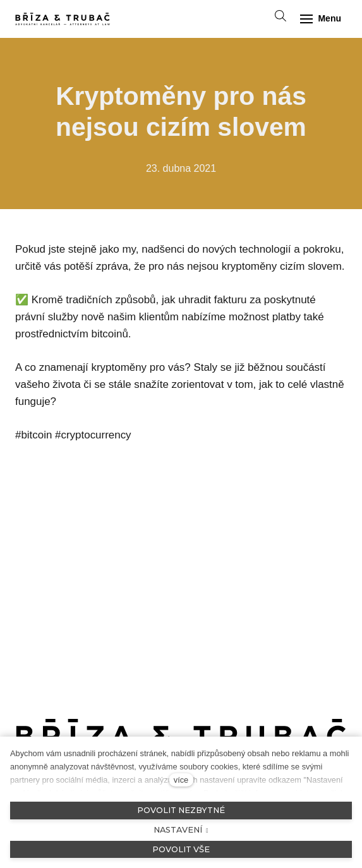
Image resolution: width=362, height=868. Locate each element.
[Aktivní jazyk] (252, 19)
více (181, 780)
